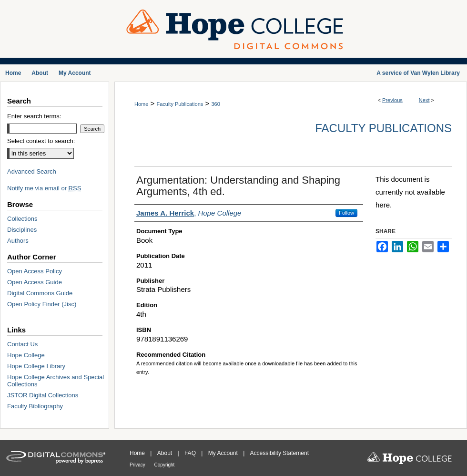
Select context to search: (41, 141)
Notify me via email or (44, 188)
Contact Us (22, 344)
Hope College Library (36, 366)
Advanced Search (32, 171)
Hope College (26, 355)
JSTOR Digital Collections (43, 395)
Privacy (138, 465)
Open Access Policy (35, 271)
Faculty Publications (180, 104)
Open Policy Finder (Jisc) (42, 304)
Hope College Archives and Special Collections (56, 381)
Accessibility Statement (279, 453)
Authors (18, 241)
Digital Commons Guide (40, 293)
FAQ (191, 453)
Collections (22, 219)
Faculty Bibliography (35, 406)
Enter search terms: (34, 116)
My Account (224, 453)
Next (424, 100)
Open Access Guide (35, 282)
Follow (346, 213)
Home (141, 104)
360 (215, 104)
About (166, 453)
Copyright (165, 465)
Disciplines (22, 230)
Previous (392, 100)
